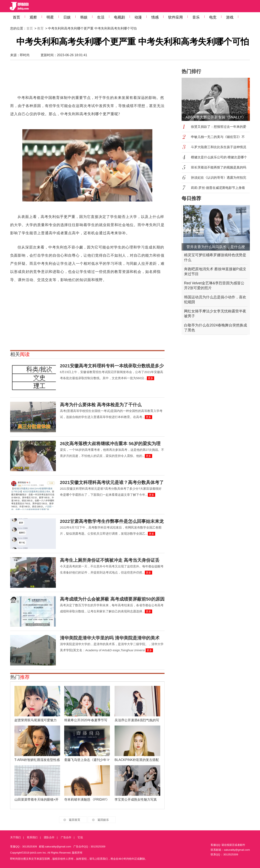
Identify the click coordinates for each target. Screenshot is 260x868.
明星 (50, 17)
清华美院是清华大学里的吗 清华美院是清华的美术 (110, 638)
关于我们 (15, 837)
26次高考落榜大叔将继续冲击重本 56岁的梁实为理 (110, 444)
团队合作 (49, 837)
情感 (155, 17)
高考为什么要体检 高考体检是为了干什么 (101, 405)
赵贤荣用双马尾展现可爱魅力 (36, 720)
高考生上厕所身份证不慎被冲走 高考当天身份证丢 (110, 560)
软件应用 (175, 17)
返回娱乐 (103, 820)
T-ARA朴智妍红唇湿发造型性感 (37, 760)
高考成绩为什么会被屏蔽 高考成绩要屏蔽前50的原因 (112, 599)
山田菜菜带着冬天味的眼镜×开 (36, 800)
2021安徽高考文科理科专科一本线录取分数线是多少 (112, 366)
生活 (101, 17)
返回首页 (75, 820)
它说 (80, 837)
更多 (151, 378)
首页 (16, 17)
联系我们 (32, 837)
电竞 (213, 17)
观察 (33, 17)
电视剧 (119, 17)
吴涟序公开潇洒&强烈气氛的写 (137, 720)
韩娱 (84, 17)
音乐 (196, 17)
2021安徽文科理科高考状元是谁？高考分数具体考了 (112, 482)
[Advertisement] (87, 79)
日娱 (67, 17)
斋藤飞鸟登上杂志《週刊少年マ (87, 760)
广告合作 (66, 837)
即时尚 (25, 55)
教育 (40, 28)
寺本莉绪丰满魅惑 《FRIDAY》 (87, 800)
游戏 (230, 17)
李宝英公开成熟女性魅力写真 (136, 800)
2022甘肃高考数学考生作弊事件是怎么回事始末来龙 (112, 521)
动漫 (138, 17)
